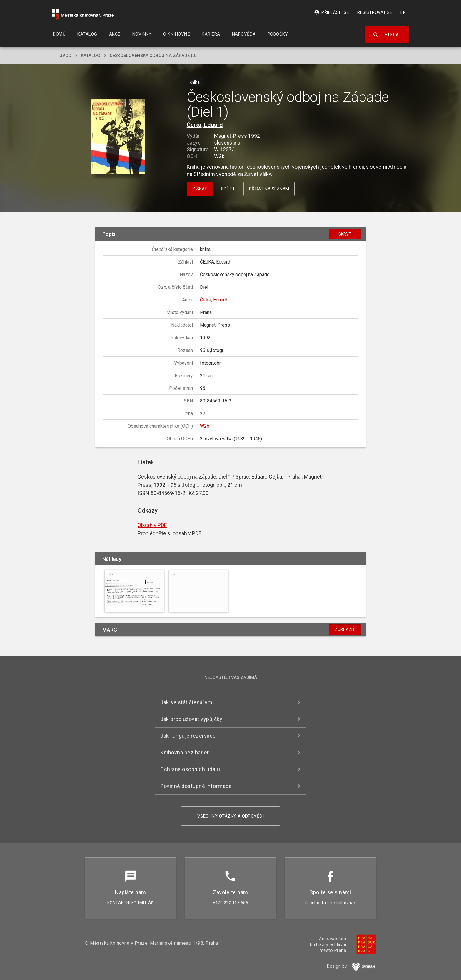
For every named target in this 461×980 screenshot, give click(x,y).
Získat (200, 189)
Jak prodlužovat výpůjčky (191, 719)
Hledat (387, 35)
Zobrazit (345, 630)
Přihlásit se (331, 12)
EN (403, 12)
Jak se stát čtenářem (186, 702)
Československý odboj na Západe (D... (154, 56)
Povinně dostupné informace (196, 786)
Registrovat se (375, 12)
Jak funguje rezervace (188, 736)
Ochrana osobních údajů (190, 769)
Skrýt (345, 234)
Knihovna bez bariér (185, 752)
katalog (91, 56)
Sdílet (228, 189)
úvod (65, 56)
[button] (118, 137)
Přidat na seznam (269, 189)
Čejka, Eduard (205, 125)
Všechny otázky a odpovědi (231, 816)
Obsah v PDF (152, 525)
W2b (205, 426)
